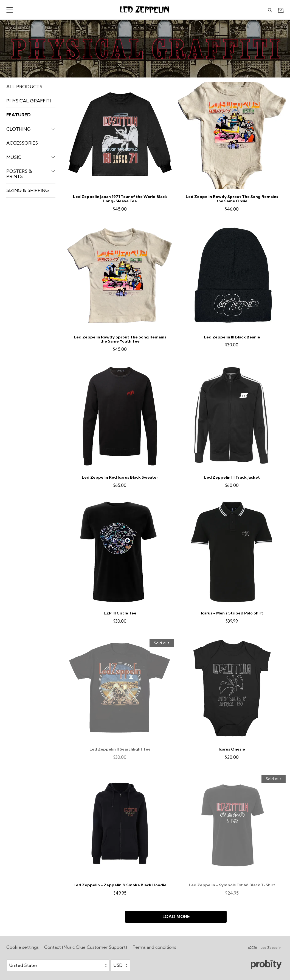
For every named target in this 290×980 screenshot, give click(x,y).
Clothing (31, 129)
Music (31, 157)
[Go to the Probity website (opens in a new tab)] (266, 965)
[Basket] (281, 10)
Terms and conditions (154, 947)
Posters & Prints (31, 173)
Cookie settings (22, 947)
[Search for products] (270, 10)
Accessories (22, 143)
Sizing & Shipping (28, 190)
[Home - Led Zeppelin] (145, 10)
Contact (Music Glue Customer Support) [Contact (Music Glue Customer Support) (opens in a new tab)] (86, 947)
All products (24, 86)
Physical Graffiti (29, 101)
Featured (19, 115)
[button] (9, 10)
